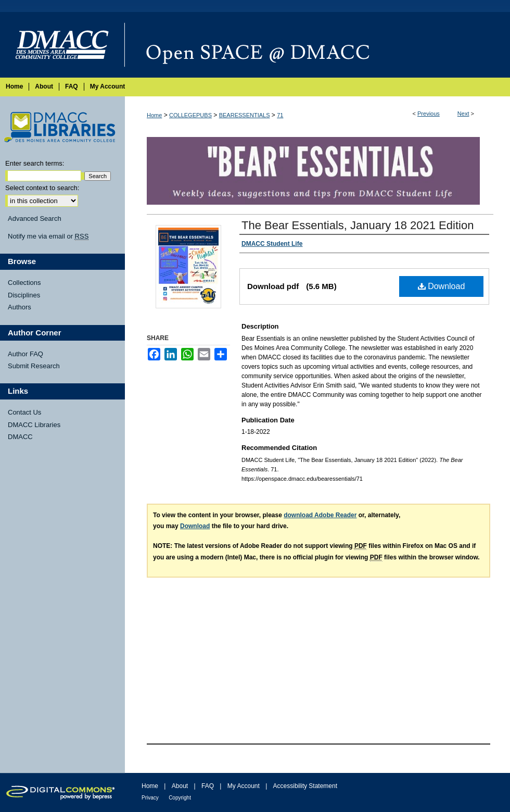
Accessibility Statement (305, 786)
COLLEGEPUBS (190, 115)
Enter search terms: (35, 163)
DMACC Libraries (34, 425)
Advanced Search (35, 218)
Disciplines (24, 295)
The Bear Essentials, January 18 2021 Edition (358, 225)
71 (280, 115)
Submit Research (34, 366)
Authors (20, 307)
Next (463, 114)
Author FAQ (25, 354)
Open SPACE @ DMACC (317, 45)
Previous (429, 114)
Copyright (180, 798)
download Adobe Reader (320, 515)
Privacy (150, 798)
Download (442, 286)
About (180, 786)
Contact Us (24, 412)
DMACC (20, 437)
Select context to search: (42, 188)
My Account (244, 786)
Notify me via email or (48, 236)
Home (154, 115)
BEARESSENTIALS (245, 115)
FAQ (208, 786)
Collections (24, 283)
